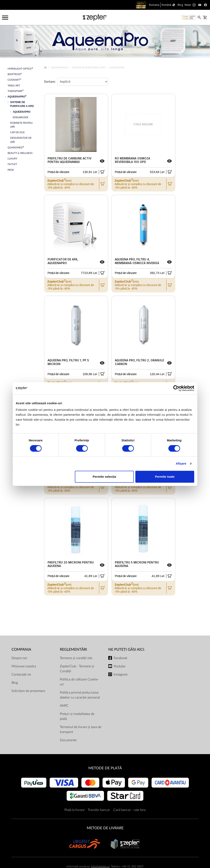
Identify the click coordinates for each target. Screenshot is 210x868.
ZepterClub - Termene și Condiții (77, 669)
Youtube (119, 666)
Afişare (181, 463)
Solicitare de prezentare (28, 691)
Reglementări (73, 650)
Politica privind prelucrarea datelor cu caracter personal (80, 695)
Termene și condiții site (76, 658)
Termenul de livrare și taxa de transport (81, 729)
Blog (15, 683)
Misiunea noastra (24, 666)
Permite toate (165, 477)
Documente (68, 740)
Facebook (120, 658)
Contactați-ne (21, 674)
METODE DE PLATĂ (105, 768)
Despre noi (19, 658)
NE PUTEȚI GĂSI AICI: (127, 650)
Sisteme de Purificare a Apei (89, 68)
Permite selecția (104, 477)
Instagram (121, 674)
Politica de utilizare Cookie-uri (79, 682)
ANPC (64, 706)
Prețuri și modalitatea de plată (77, 716)
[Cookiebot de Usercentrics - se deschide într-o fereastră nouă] (176, 388)
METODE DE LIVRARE (105, 828)
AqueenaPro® (60, 68)
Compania (21, 650)
